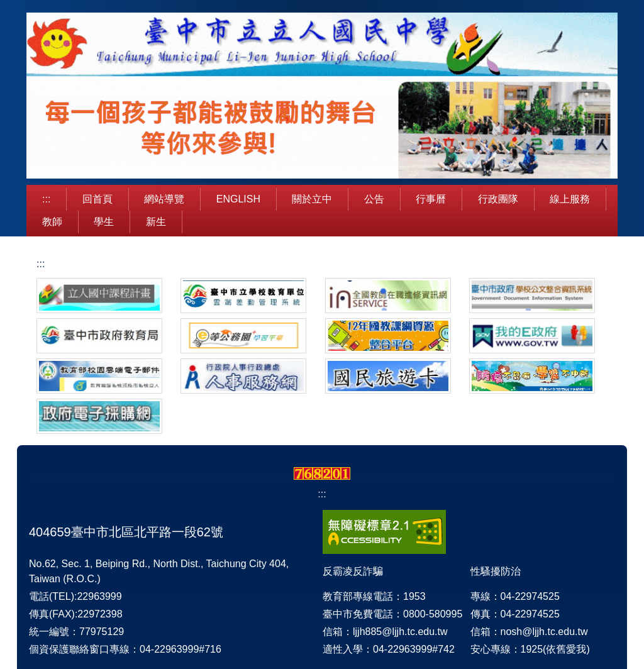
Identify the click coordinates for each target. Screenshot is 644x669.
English (238, 199)
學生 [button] (104, 222)
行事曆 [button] (431, 199)
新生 (156, 222)
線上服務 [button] (570, 199)
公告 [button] (374, 199)
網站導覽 (164, 199)
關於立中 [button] (312, 199)
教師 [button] (52, 222)
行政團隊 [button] (498, 199)
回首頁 (97, 199)
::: (46, 199)
